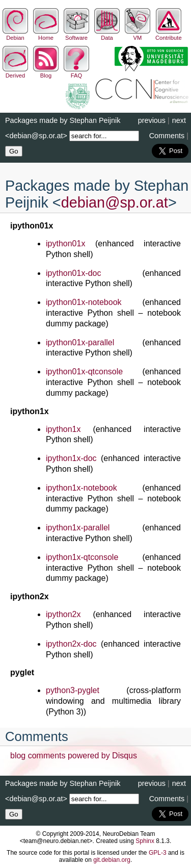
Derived (15, 72)
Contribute (169, 35)
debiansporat (115, 202)
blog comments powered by (74, 756)
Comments (167, 136)
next (179, 120)
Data (107, 35)
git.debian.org (112, 860)
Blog (46, 72)
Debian (15, 35)
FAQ (76, 72)
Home (46, 35)
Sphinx (145, 841)
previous (152, 120)
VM (138, 35)
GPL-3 (158, 853)
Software (76, 35)
